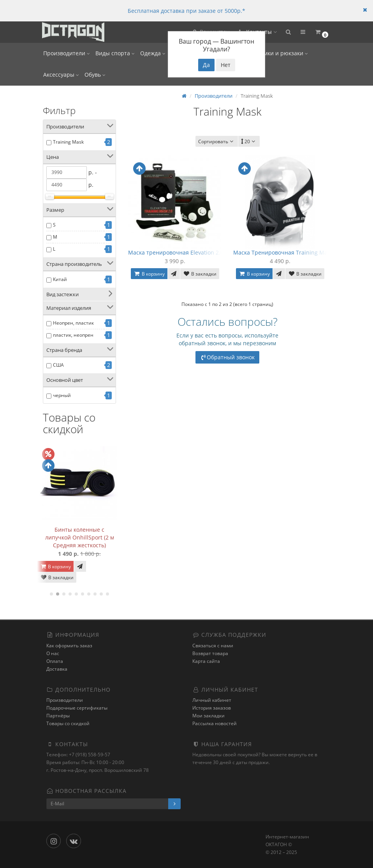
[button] (288, 32)
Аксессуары (61, 75)
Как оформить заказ (69, 646)
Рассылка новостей (215, 723)
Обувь (95, 75)
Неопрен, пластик (73, 323)
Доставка (57, 669)
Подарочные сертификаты (77, 708)
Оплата (55, 661)
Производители (67, 53)
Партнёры (58, 716)
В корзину (55, 567)
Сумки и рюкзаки (283, 53)
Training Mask (68, 142)
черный (62, 395)
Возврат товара (210, 653)
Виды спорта (115, 53)
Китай (60, 279)
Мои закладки (208, 716)
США (58, 365)
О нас (53, 653)
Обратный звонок (228, 357)
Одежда (153, 53)
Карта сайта (206, 661)
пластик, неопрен (73, 335)
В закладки (57, 577)
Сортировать (217, 141)
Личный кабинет (212, 700)
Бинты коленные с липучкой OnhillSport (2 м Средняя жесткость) (80, 537)
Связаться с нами (213, 646)
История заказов (212, 708)
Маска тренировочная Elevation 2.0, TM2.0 (185, 252)
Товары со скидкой (68, 723)
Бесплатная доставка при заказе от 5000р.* (186, 11)
